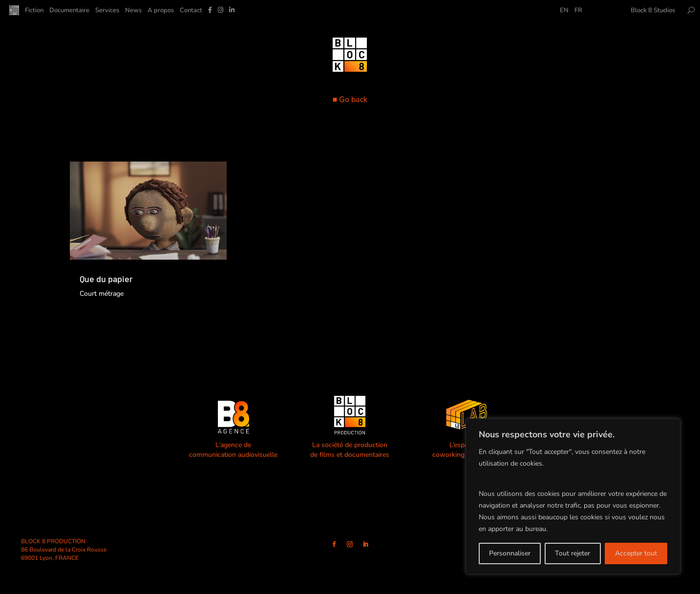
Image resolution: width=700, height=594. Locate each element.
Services (107, 11)
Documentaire (69, 11)
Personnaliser (510, 553)
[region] (573, 496)
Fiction (34, 11)
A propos (161, 11)
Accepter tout (636, 553)
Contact (191, 11)
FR (578, 11)
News (133, 11)
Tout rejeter (573, 553)
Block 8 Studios (653, 11)
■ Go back (350, 100)
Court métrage (102, 294)
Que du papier (106, 279)
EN (564, 11)
